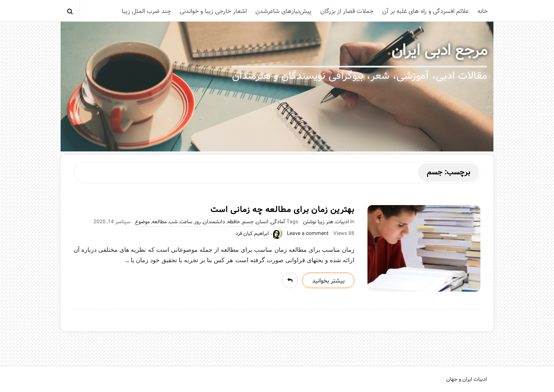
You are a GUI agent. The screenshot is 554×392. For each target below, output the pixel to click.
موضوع (142, 222)
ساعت (186, 222)
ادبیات (342, 222)
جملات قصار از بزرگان (347, 11)
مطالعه (159, 222)
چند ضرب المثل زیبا (146, 11)
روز (198, 222)
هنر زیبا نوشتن (318, 222)
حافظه (234, 222)
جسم (248, 222)
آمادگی (278, 222)
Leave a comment (308, 234)
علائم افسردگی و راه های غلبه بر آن (425, 11)
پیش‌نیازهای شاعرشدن (283, 11)
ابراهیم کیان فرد (252, 234)
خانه (483, 11)
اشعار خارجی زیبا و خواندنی (213, 11)
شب (173, 222)
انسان (262, 222)
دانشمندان (214, 222)
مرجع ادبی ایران (439, 51)
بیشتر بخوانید (328, 281)
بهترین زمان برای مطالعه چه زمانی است (282, 210)
